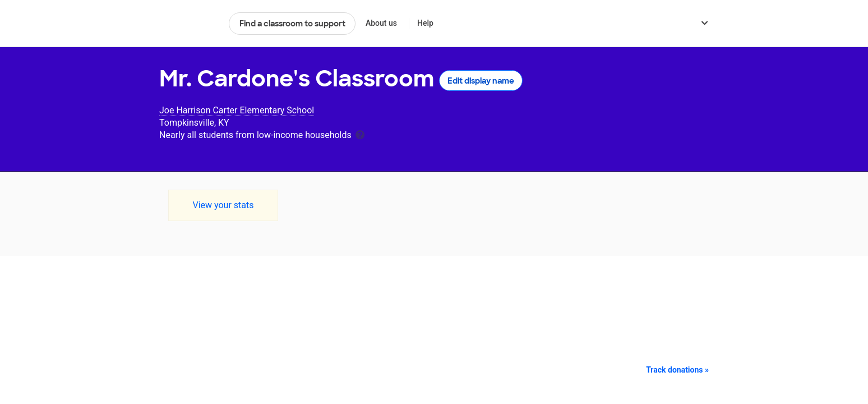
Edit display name (481, 81)
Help (425, 23)
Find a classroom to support (292, 24)
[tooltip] (360, 134)
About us (381, 23)
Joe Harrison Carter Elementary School (237, 110)
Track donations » (677, 370)
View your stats (223, 205)
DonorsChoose (189, 24)
